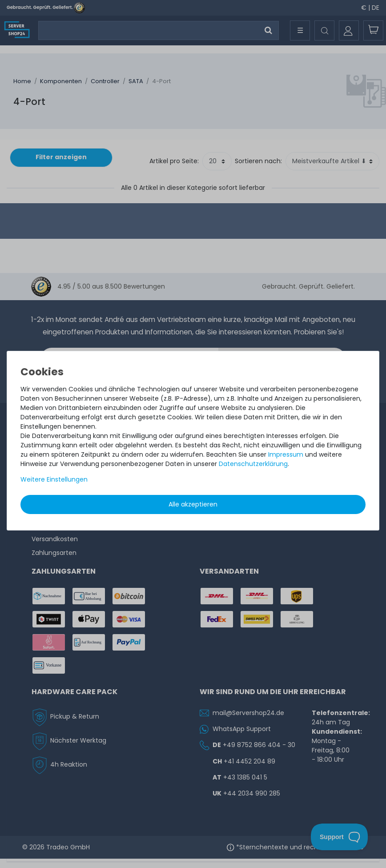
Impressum (286, 454)
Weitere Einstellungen (54, 479)
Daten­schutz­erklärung (253, 464)
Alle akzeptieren (193, 504)
